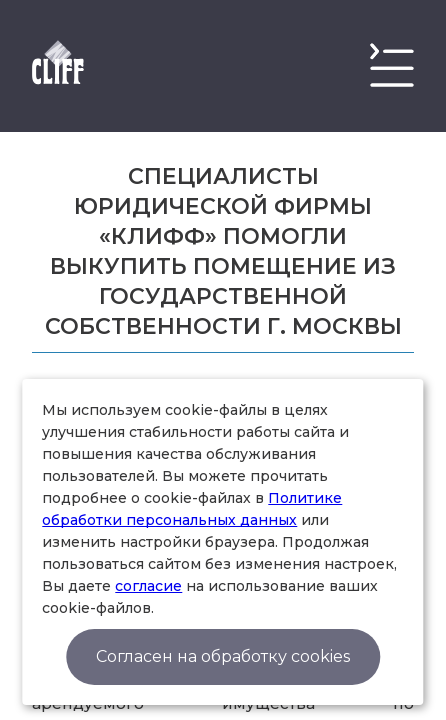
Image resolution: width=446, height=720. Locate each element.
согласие (148, 586)
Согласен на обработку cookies (223, 656)
